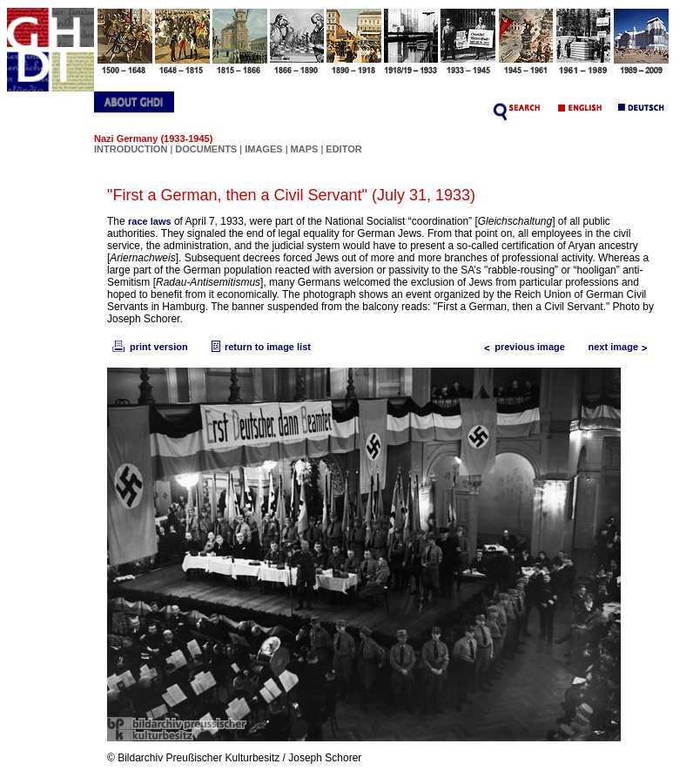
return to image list (259, 347)
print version (149, 347)
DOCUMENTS (206, 149)
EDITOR (343, 149)
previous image (521, 347)
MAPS (305, 149)
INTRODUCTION (131, 149)
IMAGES (263, 149)
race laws (150, 221)
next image (622, 347)
